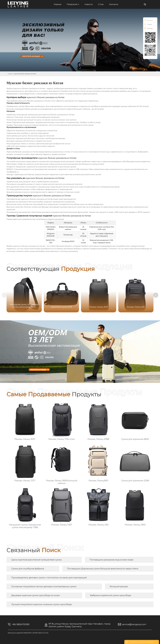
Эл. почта (148, 20)
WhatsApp (148, 28)
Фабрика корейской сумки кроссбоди (111, 595)
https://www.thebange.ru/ (141, 249)
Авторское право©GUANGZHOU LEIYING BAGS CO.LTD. (28, 633)
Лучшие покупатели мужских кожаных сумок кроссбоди (42, 604)
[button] (156, 295)
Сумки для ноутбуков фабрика (28, 569)
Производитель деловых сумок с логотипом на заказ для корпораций (49, 578)
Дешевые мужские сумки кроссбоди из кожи (36, 595)
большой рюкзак (119, 586)
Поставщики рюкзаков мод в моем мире (111, 560)
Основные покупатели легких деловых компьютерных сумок (44, 586)
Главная (10, 74)
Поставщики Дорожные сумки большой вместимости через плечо (103, 569)
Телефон (148, 24)
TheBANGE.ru (12, 172)
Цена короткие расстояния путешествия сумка (36, 560)
